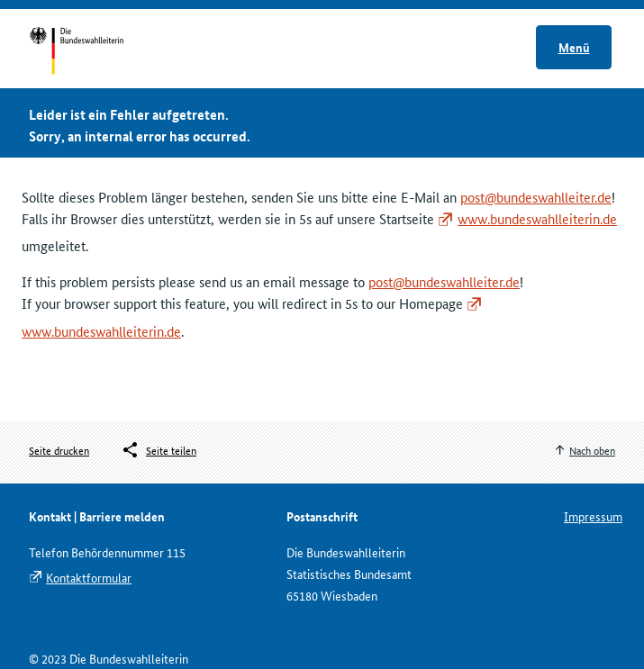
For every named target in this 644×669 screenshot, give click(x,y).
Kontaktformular (89, 577)
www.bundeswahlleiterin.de (537, 218)
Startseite (93, 52)
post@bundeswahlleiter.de (536, 197)
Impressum (593, 516)
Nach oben (592, 450)
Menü (574, 47)
